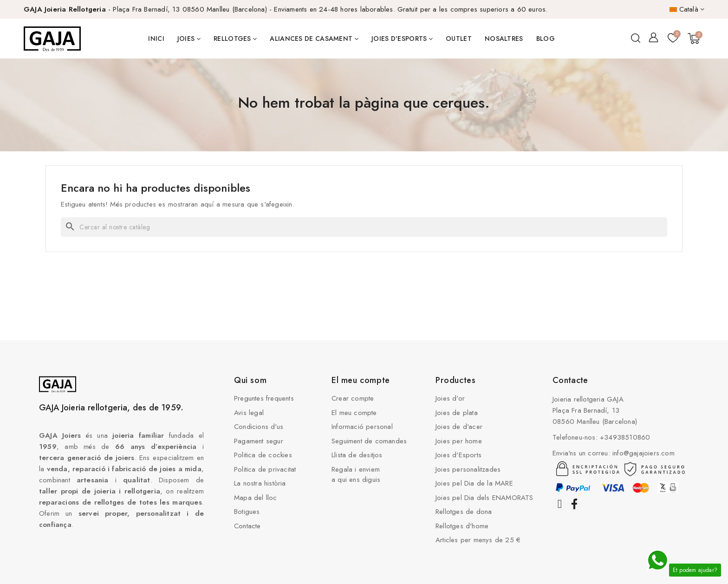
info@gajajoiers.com (643, 453)
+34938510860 (625, 437)
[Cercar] (364, 227)
